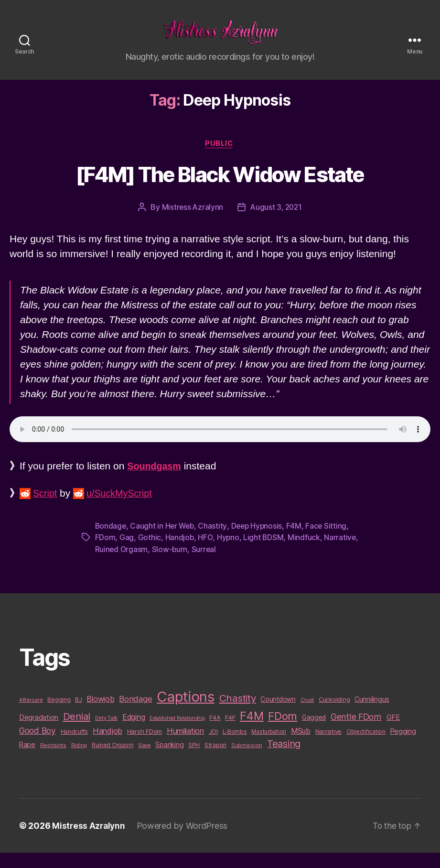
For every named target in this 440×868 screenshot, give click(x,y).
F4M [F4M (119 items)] (252, 731)
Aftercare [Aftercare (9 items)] (31, 715)
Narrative (111, 564)
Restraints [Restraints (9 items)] (53, 760)
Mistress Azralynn (191, 222)
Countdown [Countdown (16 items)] (278, 714)
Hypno (229, 553)
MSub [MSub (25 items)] (301, 746)
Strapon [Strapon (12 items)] (215, 760)
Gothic (150, 553)
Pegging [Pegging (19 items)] (403, 747)
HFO (206, 553)
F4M (298, 541)
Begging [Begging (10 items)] (59, 715)
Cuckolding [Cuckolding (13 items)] (334, 714)
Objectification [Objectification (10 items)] (366, 747)
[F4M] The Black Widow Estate (220, 190)
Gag (127, 553)
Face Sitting (330, 541)
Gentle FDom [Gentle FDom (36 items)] (356, 732)
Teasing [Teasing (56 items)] (284, 759)
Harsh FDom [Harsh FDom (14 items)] (145, 747)
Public (220, 159)
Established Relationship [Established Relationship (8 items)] (177, 733)
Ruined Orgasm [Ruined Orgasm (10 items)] (113, 760)
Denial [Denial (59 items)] (77, 731)
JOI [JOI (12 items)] (213, 747)
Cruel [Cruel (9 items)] (307, 715)
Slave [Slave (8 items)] (145, 761)
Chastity (215, 541)
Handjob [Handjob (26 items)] (107, 746)
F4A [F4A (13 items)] (215, 732)
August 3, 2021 (277, 222)
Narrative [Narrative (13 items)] (329, 747)
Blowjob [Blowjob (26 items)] (100, 714)
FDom (105, 553)
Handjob (179, 553)
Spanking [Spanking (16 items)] (169, 760)
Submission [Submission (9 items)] (247, 760)
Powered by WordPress (184, 841)
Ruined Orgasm (158, 564)
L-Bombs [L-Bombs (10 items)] (235, 747)
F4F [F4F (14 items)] (230, 732)
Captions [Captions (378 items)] (186, 711)
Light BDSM (264, 553)
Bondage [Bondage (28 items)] (135, 714)
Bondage (111, 541)
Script (46, 508)
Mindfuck (305, 553)
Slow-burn (207, 564)
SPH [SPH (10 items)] (194, 760)
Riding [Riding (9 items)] (79, 760)
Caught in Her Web (164, 541)
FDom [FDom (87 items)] (283, 731)
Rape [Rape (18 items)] (27, 760)
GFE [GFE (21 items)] (393, 732)
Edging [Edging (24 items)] (134, 732)
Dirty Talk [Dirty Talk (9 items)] (106, 733)
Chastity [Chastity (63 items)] (238, 713)
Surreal (242, 564)
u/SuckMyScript (123, 508)
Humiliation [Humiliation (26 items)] (185, 746)
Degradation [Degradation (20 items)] (39, 732)
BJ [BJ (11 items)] (78, 714)
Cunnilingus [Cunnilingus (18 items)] (372, 714)
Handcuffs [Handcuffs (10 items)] (75, 747)
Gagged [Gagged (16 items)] (314, 732)
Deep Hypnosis (260, 541)
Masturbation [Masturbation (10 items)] (269, 747)
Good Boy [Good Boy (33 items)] (38, 746)
